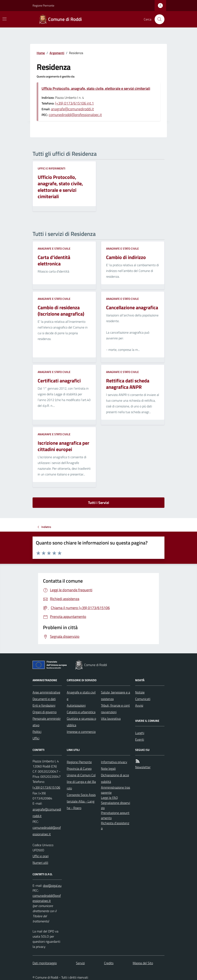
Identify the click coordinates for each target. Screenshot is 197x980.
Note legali (108, 769)
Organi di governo (45, 712)
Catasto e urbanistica (81, 712)
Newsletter (143, 767)
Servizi (80, 963)
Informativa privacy (114, 762)
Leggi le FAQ (109, 798)
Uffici (36, 738)
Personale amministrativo (47, 722)
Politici (37, 732)
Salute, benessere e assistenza (115, 696)
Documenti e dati (44, 699)
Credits (109, 963)
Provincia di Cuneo (79, 769)
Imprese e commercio (81, 732)
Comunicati (143, 699)
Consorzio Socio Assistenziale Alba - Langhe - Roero (81, 801)
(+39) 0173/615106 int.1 (74, 103)
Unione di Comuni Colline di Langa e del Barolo (81, 782)
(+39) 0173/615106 (46, 787)
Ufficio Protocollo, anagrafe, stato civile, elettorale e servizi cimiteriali (96, 88)
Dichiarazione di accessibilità (115, 778)
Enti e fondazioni (44, 705)
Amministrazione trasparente (115, 790)
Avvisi (139, 705)
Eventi (140, 739)
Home (41, 53)
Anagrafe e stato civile (54, 248)
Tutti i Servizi (99, 503)
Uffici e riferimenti (52, 168)
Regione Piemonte (43, 5)
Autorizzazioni (76, 705)
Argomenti (57, 53)
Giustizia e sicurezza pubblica (81, 722)
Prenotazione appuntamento (115, 815)
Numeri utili (40, 863)
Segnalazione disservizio (115, 805)
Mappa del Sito (143, 963)
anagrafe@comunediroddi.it (72, 109)
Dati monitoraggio (45, 963)
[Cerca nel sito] (158, 19)
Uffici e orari (41, 856)
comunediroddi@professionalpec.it (75, 115)
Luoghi (140, 733)
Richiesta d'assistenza (115, 826)
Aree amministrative (46, 692)
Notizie (140, 692)
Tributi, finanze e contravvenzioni (115, 709)
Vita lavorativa (111, 719)
